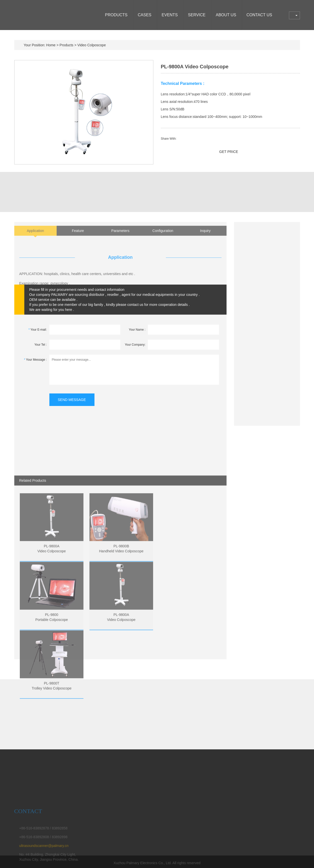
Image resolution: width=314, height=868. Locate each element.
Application (35, 237)
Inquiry (205, 237)
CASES (145, 15)
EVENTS (170, 15)
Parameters (120, 237)
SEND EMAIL (184, 152)
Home (51, 45)
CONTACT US (259, 15)
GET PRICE (229, 152)
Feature (78, 237)
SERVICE (197, 15)
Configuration (163, 237)
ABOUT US (226, 15)
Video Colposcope (92, 45)
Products (116, 15)
